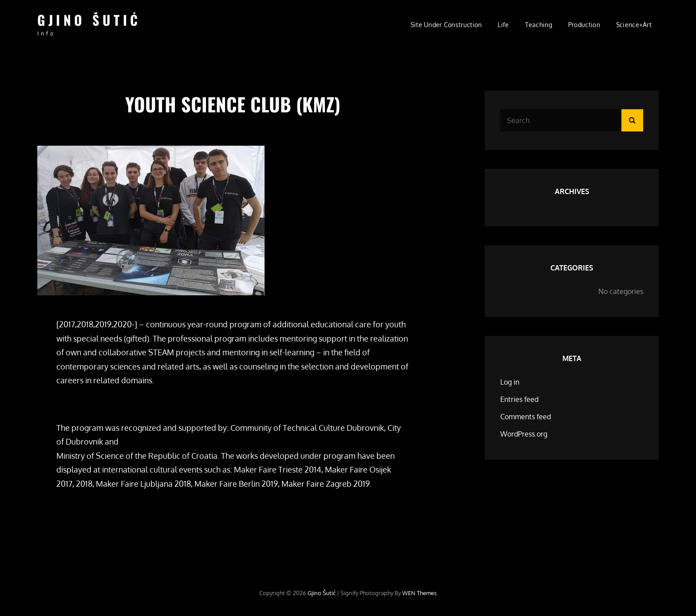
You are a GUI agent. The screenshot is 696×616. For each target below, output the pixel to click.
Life (503, 25)
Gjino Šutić (89, 20)
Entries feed (519, 399)
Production (584, 25)
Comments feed (526, 417)
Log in (510, 382)
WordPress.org (524, 434)
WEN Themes (419, 593)
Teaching (539, 25)
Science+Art (634, 25)
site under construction (446, 25)
